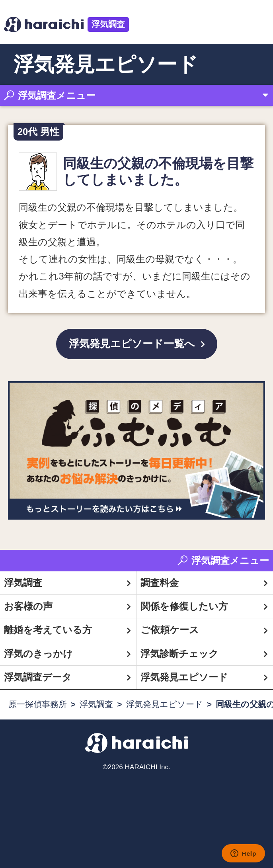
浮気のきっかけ (38, 654)
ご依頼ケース (170, 630)
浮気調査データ (38, 677)
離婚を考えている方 (48, 630)
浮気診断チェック (179, 654)
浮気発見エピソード (184, 677)
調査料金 (160, 583)
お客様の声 (28, 606)
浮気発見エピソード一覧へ (132, 344)
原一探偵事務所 (38, 704)
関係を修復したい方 (184, 606)
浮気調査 (108, 24)
